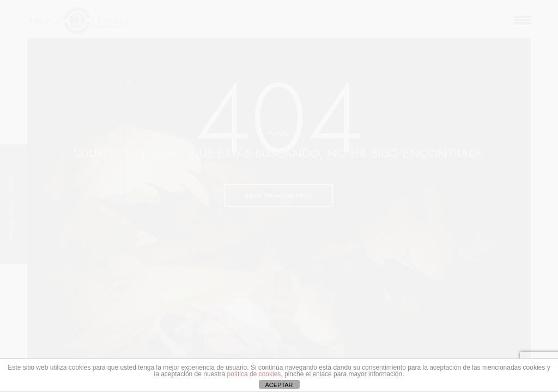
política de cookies (254, 374)
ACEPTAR (279, 385)
